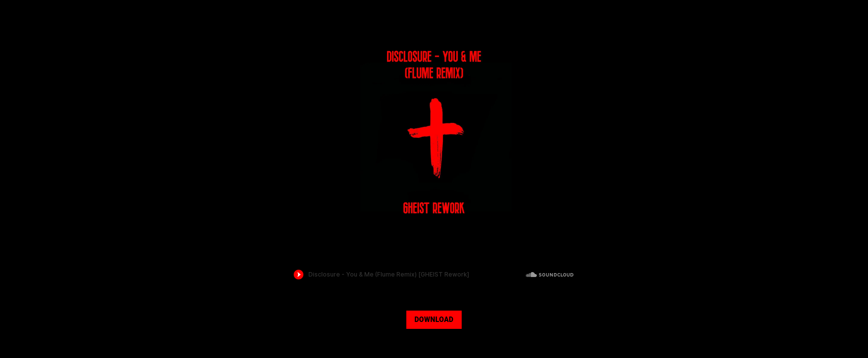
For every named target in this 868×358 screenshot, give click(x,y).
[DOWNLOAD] (434, 318)
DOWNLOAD (434, 320)
